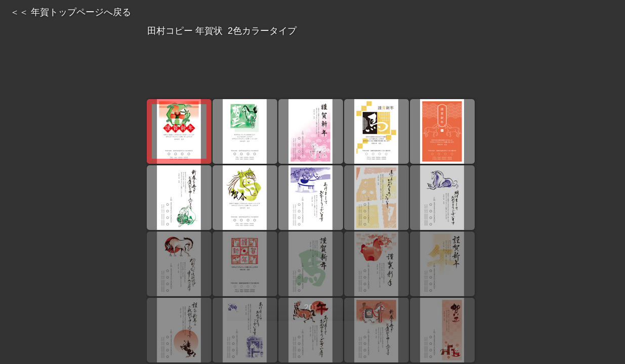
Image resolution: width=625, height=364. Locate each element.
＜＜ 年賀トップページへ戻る (71, 12)
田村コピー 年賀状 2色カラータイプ (312, 30)
